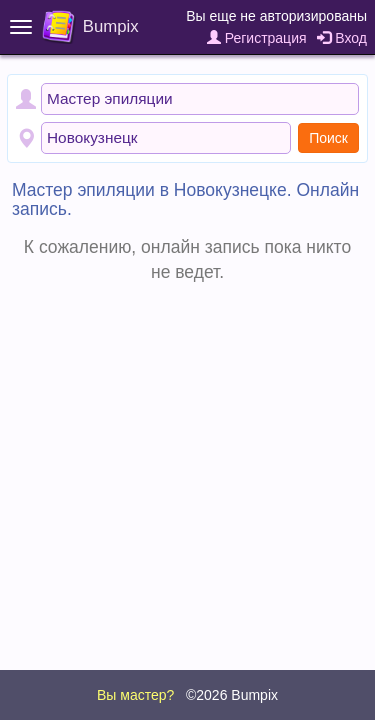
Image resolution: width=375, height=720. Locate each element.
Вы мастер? (135, 695)
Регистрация (257, 38)
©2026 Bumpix (232, 695)
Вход (342, 38)
